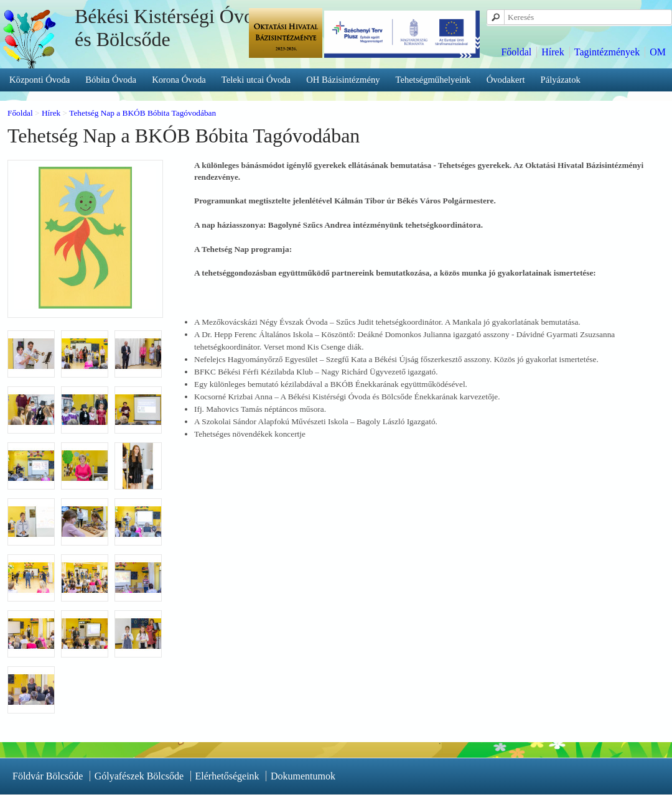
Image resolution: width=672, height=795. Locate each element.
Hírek (553, 52)
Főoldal (516, 52)
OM (658, 52)
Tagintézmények (607, 52)
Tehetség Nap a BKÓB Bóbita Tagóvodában (142, 113)
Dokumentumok (303, 776)
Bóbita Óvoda (111, 80)
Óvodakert (506, 80)
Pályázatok (561, 80)
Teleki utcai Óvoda (256, 80)
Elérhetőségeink (227, 776)
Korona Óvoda (179, 80)
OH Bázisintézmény (343, 80)
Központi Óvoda (40, 80)
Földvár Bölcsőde (48, 776)
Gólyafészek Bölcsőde (139, 776)
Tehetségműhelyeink (433, 80)
